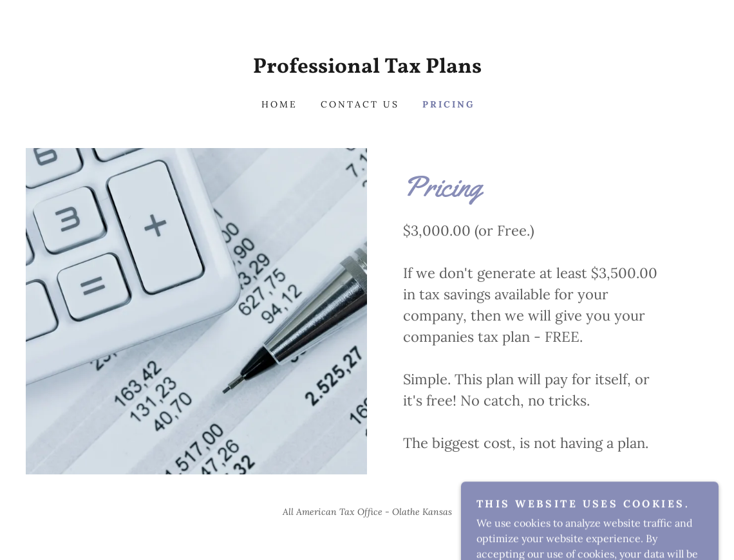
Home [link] (279, 104)
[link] (367, 69)
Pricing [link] (449, 104)
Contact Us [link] (360, 104)
